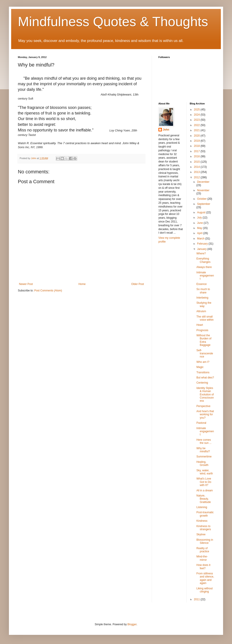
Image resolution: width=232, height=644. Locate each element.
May (200, 228)
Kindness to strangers (204, 528)
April (200, 233)
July (200, 218)
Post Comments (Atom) (48, 291)
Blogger (132, 624)
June (200, 223)
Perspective (203, 406)
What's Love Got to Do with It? (204, 482)
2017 (197, 151)
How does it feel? (203, 567)
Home (82, 284)
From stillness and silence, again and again (205, 578)
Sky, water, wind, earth (205, 472)
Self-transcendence (205, 354)
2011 (197, 599)
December (203, 182)
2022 (197, 125)
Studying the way (204, 304)
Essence (201, 284)
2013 (197, 172)
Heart (200, 325)
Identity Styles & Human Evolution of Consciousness (205, 395)
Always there (204, 267)
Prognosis (202, 330)
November (203, 190)
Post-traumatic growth (205, 514)
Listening (202, 507)
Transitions (203, 372)
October (202, 199)
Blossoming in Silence (205, 541)
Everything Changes (203, 260)
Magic (200, 367)
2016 (197, 156)
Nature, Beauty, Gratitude (203, 499)
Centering (202, 383)
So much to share (203, 291)
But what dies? (205, 378)
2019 (197, 141)
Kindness (202, 521)
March (201, 239)
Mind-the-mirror (202, 558)
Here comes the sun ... (204, 441)
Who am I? (203, 362)
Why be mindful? (203, 450)
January (202, 249)
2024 (197, 115)
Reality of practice (203, 550)
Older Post (138, 284)
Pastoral (201, 423)
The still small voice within (205, 318)
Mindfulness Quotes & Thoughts (113, 22)
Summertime (204, 457)
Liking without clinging (204, 590)
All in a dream (204, 490)
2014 (197, 167)
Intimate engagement (205, 276)
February (203, 244)
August (202, 212)
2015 (197, 162)
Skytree (201, 534)
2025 (197, 110)
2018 (197, 146)
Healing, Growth (202, 463)
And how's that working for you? (205, 414)
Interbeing (202, 298)
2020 (197, 136)
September (204, 204)
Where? (201, 253)
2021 (197, 130)
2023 (197, 120)
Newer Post (26, 284)
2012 (197, 177)
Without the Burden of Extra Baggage (204, 340)
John (166, 130)
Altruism (201, 311)
